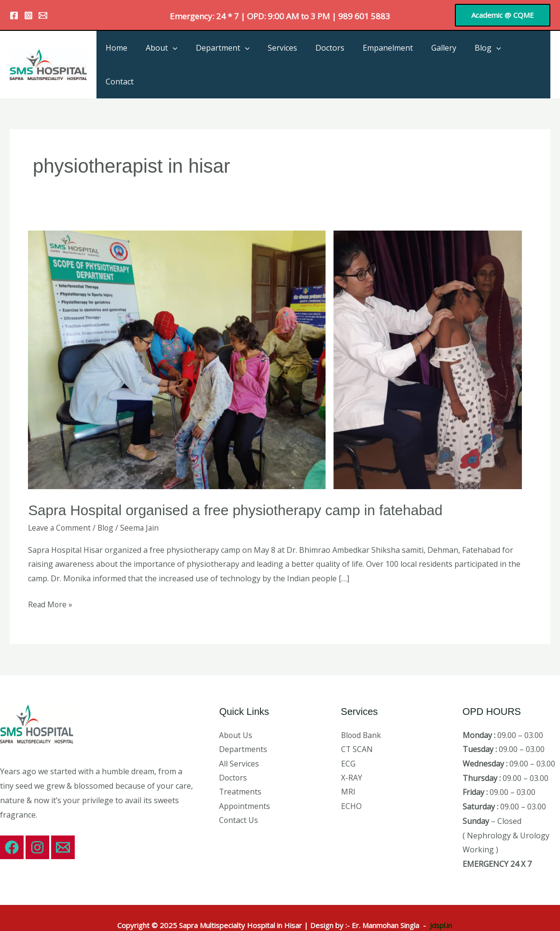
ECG (348, 742)
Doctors (337, 54)
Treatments (240, 771)
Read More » (51, 582)
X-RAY (352, 756)
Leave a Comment (60, 507)
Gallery (445, 54)
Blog (486, 54)
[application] (188, 54)
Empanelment (392, 54)
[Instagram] (28, 15)
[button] (503, 15)
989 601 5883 (364, 16)
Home (135, 54)
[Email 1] (43, 15)
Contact (529, 54)
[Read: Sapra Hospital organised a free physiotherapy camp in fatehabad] (275, 338)
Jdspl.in (441, 904)
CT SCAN (357, 728)
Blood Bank (362, 713)
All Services (239, 742)
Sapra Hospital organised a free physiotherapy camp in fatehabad (238, 489)
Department (235, 54)
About (177, 54)
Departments (243, 728)
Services (292, 54)
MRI (348, 771)
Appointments (245, 785)
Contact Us (239, 799)
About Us (236, 713)
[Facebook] (14, 15)
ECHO (351, 785)
